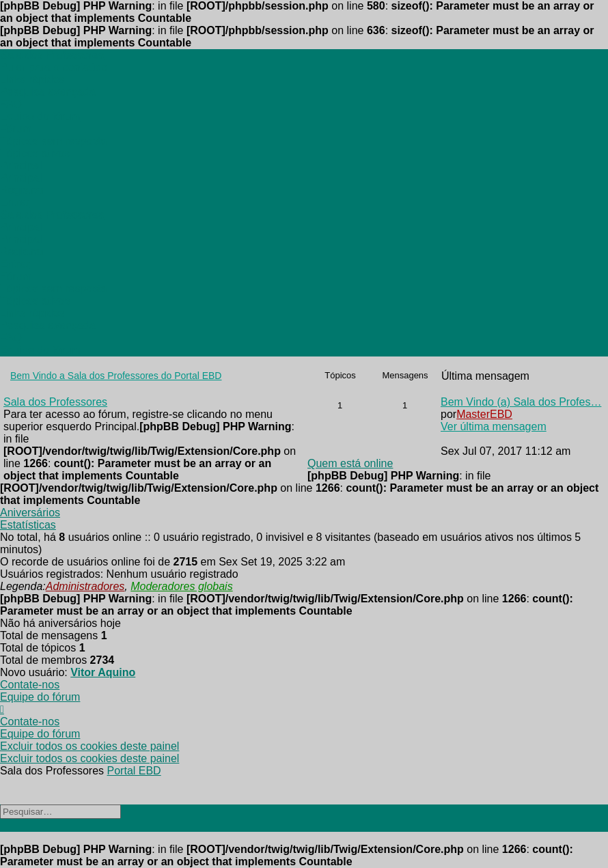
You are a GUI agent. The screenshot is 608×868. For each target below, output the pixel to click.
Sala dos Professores (55, 402)
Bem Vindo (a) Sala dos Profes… (521, 402)
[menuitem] (32, 80)
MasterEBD (484, 414)
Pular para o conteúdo (54, 67)
